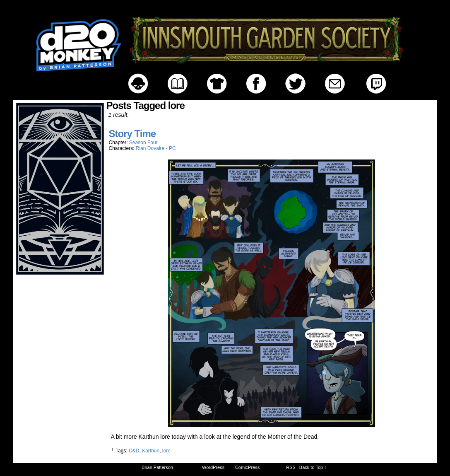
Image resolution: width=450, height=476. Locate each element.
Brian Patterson (157, 467)
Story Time (132, 134)
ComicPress (247, 467)
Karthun (151, 451)
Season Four (143, 143)
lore (166, 451)
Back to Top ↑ (313, 467)
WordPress (213, 467)
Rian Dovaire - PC (156, 148)
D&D (134, 451)
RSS (291, 467)
